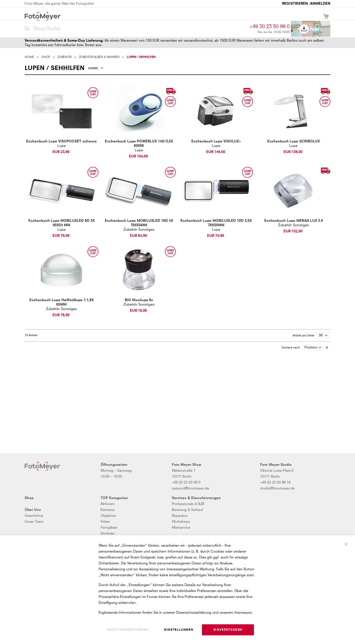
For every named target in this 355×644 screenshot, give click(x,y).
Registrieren (295, 4)
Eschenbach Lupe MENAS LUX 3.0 (294, 221)
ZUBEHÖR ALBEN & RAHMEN (99, 57)
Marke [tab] (93, 69)
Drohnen (108, 534)
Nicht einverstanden (128, 630)
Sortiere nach (291, 348)
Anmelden (320, 4)
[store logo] (43, 16)
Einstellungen (179, 630)
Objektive (108, 516)
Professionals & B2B (188, 504)
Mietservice (181, 528)
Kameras (108, 510)
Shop (29, 498)
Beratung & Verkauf (187, 510)
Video (105, 522)
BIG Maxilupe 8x (139, 300)
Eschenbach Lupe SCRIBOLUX (293, 141)
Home (29, 57)
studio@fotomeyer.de (277, 488)
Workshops (181, 522)
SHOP (46, 57)
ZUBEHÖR (64, 57)
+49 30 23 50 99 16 (275, 483)
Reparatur (180, 516)
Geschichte (34, 516)
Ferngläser (109, 528)
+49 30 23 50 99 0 (270, 27)
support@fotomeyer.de (190, 488)
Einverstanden (228, 630)
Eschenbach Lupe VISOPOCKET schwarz (61, 141)
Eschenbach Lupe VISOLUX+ (216, 141)
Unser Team (34, 522)
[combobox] (136, 29)
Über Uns (33, 510)
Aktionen (108, 504)
